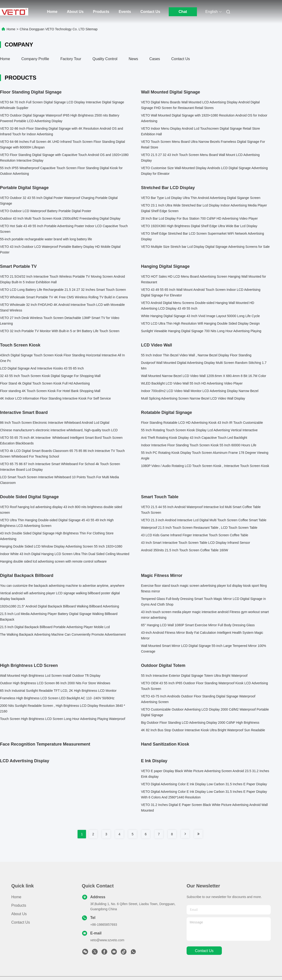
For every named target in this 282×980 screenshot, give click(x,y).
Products (101, 12)
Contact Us (150, 12)
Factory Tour (71, 59)
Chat (183, 12)
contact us (204, 951)
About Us (75, 12)
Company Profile (35, 59)
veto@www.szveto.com (107, 940)
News (133, 59)
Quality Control (105, 59)
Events (125, 12)
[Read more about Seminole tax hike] (185, 834)
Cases (155, 59)
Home (52, 12)
